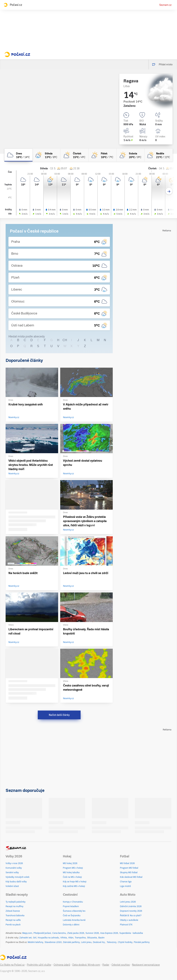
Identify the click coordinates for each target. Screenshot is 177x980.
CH (65, 340)
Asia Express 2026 (109, 933)
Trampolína (80, 938)
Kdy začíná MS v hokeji (74, 886)
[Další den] (169, 191)
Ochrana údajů (62, 965)
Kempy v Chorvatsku (73, 902)
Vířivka (64, 938)
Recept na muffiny (14, 906)
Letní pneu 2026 (128, 902)
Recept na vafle (13, 920)
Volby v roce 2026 (14, 863)
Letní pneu (86, 942)
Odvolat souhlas (121, 965)
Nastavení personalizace (146, 965)
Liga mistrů (125, 886)
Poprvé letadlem (71, 906)
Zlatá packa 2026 (76, 933)
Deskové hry (99, 942)
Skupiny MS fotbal (129, 872)
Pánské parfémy (142, 942)
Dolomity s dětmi (71, 925)
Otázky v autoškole (129, 920)
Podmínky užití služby (39, 965)
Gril (35, 938)
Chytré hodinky (125, 942)
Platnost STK (126, 925)
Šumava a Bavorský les (74, 911)
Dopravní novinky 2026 (131, 911)
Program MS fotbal (129, 868)
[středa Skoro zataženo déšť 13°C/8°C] (47, 155)
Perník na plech (13, 925)
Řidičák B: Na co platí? (131, 916)
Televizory (112, 942)
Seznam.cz (165, 5)
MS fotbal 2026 (127, 863)
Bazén (101, 938)
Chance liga (126, 882)
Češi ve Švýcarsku (72, 916)
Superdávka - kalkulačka (131, 933)
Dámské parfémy (71, 942)
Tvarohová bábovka (15, 916)
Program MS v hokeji (73, 868)
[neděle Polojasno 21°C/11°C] (159, 155)
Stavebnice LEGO (53, 942)
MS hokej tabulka (71, 872)
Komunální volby (14, 868)
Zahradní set (25, 938)
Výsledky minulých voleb (17, 877)
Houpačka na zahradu (48, 938)
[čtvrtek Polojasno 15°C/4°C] (74, 155)
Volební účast (12, 886)
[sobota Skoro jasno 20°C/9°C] (131, 155)
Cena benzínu (59, 933)
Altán (71, 938)
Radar (106, 965)
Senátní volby (12, 872)
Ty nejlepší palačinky (16, 902)
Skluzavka (92, 938)
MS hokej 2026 (70, 863)
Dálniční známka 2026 (131, 906)
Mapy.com (27, 933)
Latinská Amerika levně (74, 920)
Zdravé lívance (13, 911)
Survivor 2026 (92, 933)
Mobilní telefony (35, 942)
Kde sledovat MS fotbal (131, 877)
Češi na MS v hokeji (72, 877)
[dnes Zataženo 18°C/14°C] (18, 155)
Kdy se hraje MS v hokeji (75, 882)
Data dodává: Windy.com (86, 965)
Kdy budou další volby (16, 882)
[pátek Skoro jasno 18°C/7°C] (103, 155)
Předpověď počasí (42, 933)
